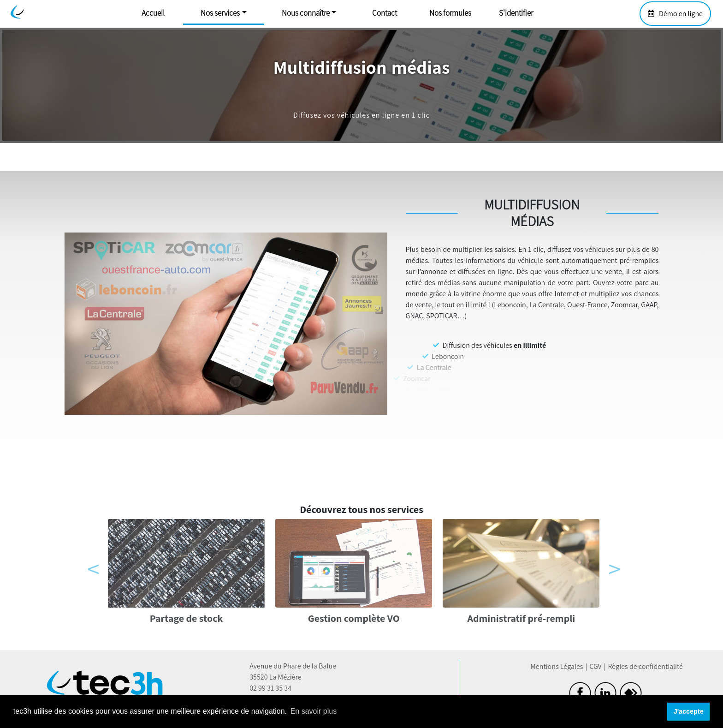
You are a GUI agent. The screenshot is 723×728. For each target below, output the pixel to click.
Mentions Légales (557, 666)
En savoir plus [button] (314, 711)
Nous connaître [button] (306, 13)
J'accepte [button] (689, 711)
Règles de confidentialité (645, 666)
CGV (595, 666)
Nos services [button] (220, 13)
